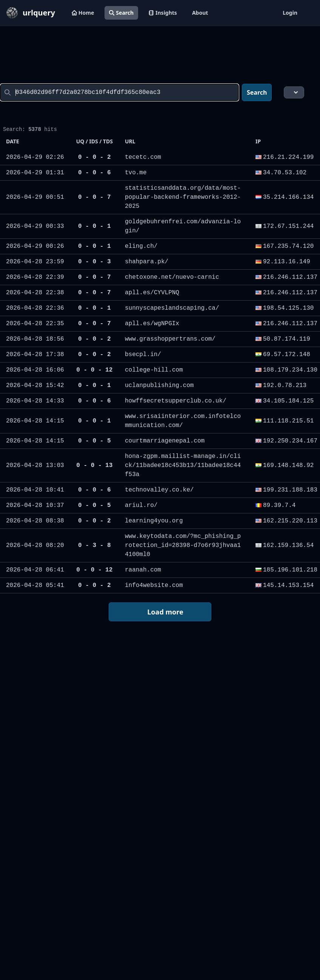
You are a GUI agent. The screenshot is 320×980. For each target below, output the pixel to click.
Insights (163, 13)
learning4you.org (154, 521)
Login (290, 13)
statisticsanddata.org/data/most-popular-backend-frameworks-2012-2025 (183, 197)
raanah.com (143, 570)
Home (83, 13)
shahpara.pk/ (147, 262)
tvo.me (136, 173)
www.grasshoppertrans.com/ (170, 339)
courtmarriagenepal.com (165, 441)
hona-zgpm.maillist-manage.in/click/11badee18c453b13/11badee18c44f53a (183, 465)
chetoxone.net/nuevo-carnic (172, 277)
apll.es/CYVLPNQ (152, 293)
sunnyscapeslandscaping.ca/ (172, 308)
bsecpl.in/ (143, 355)
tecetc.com (143, 157)
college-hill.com (154, 370)
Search (121, 13)
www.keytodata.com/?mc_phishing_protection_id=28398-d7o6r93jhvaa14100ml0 (183, 545)
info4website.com (154, 585)
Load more (159, 612)
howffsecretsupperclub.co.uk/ (176, 401)
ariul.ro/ (141, 505)
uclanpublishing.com (159, 386)
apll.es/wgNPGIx (152, 324)
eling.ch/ (141, 246)
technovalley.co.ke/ (159, 490)
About (200, 13)
